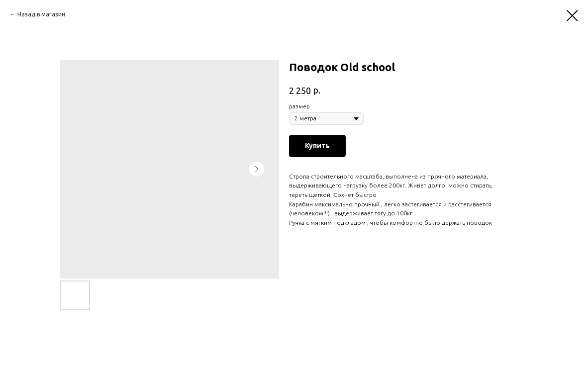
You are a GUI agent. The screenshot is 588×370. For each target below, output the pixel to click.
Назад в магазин (41, 14)
